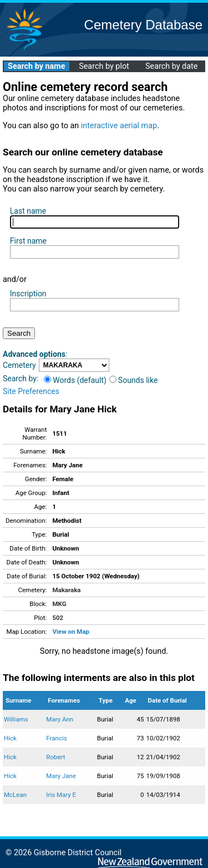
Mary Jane (61, 776)
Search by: (21, 379)
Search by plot (104, 66)
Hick (10, 738)
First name (28, 241)
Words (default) (75, 380)
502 (58, 618)
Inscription (28, 294)
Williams (16, 719)
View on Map (71, 632)
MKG (59, 604)
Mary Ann (60, 719)
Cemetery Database (143, 25)
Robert (55, 757)
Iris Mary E (61, 795)
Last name (28, 211)
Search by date (171, 66)
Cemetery (19, 365)
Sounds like (134, 380)
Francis (56, 738)
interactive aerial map (119, 126)
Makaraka (66, 590)
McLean (15, 795)
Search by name (36, 66)
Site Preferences (31, 391)
